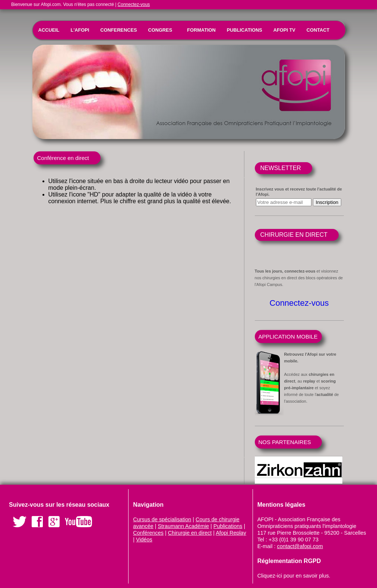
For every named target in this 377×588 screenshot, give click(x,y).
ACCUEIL (49, 30)
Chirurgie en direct (190, 533)
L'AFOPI (80, 30)
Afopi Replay (231, 533)
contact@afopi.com (300, 546)
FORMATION (201, 30)
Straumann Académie (184, 526)
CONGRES (160, 30)
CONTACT (318, 30)
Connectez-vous (134, 4)
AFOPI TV (284, 30)
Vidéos (144, 540)
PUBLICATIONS (245, 30)
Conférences (148, 533)
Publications (228, 526)
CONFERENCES (118, 30)
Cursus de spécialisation (162, 519)
